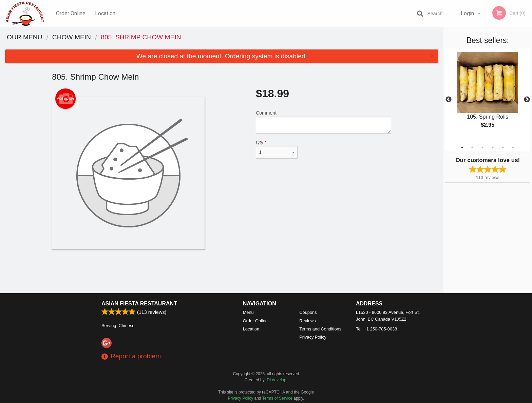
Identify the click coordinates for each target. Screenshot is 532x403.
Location (105, 13)
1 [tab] (462, 147)
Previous (449, 100)
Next (527, 100)
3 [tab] (482, 147)
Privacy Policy (313, 337)
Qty (277, 149)
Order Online (71, 13)
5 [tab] (503, 147)
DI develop (276, 380)
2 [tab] (472, 147)
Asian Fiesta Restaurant (139, 304)
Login (467, 13)
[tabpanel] (488, 96)
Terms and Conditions (320, 329)
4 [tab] (493, 147)
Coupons (308, 312)
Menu (248, 312)
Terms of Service (277, 398)
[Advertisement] (222, 271)
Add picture (66, 99)
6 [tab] (513, 147)
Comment (324, 122)
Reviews (307, 321)
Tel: (376, 329)
